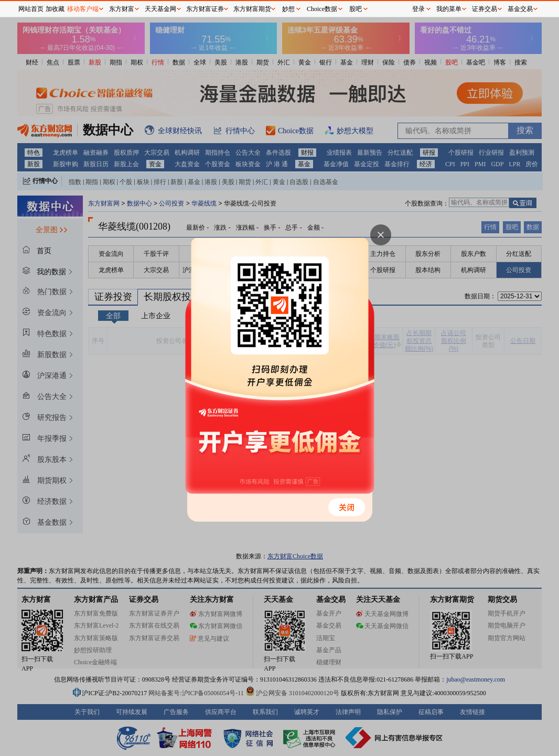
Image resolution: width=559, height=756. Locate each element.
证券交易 (485, 9)
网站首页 (31, 9)
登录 (418, 9)
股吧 (356, 9)
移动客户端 (83, 9)
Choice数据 (322, 9)
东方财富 (122, 9)
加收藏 (55, 9)
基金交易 (520, 9)
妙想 (288, 9)
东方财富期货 (252, 9)
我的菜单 (449, 9)
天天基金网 (160, 9)
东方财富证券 (205, 9)
